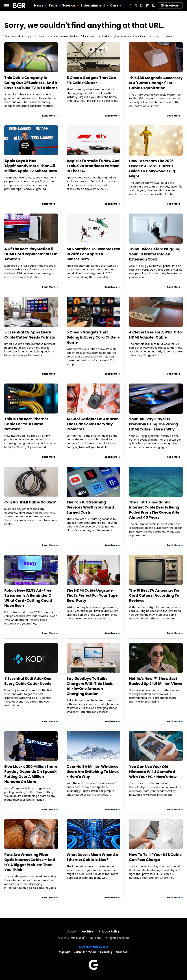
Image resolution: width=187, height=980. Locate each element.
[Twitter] (136, 5)
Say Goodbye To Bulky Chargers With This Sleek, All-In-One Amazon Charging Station (90, 686)
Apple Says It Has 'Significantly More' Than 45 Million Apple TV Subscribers (31, 166)
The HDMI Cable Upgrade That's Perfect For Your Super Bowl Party (93, 595)
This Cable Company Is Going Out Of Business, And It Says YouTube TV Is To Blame (31, 83)
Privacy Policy (109, 931)
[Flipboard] (147, 5)
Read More (49, 116)
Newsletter (170, 6)
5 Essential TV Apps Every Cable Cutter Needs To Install (31, 335)
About (72, 931)
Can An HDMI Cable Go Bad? (30, 502)
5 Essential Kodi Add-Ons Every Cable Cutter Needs (28, 681)
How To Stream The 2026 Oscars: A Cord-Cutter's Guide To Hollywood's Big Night (152, 169)
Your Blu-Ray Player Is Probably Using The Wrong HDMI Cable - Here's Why (154, 424)
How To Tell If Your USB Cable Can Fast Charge (155, 857)
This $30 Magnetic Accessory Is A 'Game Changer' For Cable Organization (156, 83)
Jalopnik (79, 952)
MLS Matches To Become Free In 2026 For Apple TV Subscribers (93, 254)
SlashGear (122, 952)
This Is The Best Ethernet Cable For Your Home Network (26, 424)
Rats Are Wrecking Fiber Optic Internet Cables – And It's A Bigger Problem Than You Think (30, 862)
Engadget (64, 952)
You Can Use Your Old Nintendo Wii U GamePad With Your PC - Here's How (153, 772)
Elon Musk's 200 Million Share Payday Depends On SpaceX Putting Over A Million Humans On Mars (31, 774)
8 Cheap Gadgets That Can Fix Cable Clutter (91, 80)
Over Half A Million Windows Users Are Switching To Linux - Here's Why (93, 772)
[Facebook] (130, 5)
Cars (114, 5)
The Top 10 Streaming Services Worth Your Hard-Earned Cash (91, 507)
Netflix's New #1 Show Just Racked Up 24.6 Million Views (156, 681)
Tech (53, 5)
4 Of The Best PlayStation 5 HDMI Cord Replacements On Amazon (31, 254)
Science (69, 5)
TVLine (92, 952)
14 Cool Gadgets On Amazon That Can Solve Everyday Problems (93, 424)
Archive (88, 931)
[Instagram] (142, 5)
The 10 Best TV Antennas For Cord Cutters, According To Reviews (154, 595)
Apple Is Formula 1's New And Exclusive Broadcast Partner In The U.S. (93, 166)
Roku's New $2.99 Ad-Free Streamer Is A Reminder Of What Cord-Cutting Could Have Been (29, 598)
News (39, 5)
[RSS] (153, 5)
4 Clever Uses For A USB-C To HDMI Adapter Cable (155, 335)
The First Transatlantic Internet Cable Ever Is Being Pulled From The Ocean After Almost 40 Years (155, 510)
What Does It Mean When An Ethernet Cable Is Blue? (92, 857)
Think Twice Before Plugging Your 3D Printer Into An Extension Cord (155, 254)
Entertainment (93, 5)
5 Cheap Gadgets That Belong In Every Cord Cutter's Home (93, 337)
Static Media (76, 938)
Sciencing (106, 952)
